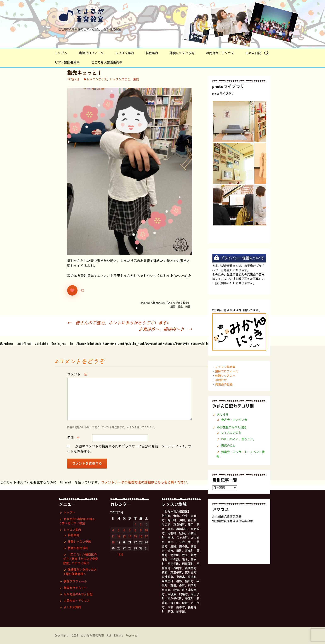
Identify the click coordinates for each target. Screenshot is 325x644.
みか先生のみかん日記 (232, 427)
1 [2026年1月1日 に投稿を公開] (135, 524)
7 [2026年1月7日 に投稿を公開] (130, 530)
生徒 (136, 79)
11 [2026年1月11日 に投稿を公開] (113, 536)
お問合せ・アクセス (220, 53)
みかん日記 (253, 53)
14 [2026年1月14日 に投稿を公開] (130, 536)
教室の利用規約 (78, 548)
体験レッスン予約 (182, 53)
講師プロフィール (91, 53)
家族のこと (228, 446)
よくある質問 (72, 607)
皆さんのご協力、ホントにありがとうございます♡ (119, 323)
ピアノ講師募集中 (67, 62)
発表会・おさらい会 (234, 420)
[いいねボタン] (72, 290)
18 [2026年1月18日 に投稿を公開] (113, 542)
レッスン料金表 (225, 367)
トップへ (61, 53)
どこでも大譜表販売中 (107, 62)
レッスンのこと (120, 79)
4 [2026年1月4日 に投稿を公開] (113, 530)
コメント (77, 374)
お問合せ (221, 380)
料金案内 (152, 53)
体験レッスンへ (225, 376)
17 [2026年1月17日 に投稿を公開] (146, 536)
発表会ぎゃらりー (75, 588)
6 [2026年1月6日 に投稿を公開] (124, 530)
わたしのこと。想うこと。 (239, 439)
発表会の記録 (224, 384)
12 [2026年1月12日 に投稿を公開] (119, 536)
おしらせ (223, 414)
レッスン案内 (125, 53)
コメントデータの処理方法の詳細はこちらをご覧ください (144, 482)
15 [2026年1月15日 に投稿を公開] (135, 536)
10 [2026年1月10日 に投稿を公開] (146, 530)
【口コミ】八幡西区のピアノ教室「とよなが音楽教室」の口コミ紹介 (80, 559)
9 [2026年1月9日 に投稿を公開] (141, 530)
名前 (73, 438)
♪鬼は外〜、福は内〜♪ (165, 329)
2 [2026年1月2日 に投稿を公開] (141, 524)
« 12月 (118, 554)
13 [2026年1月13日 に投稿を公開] (124, 536)
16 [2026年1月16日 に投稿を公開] (141, 536)
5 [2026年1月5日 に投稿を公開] (119, 530)
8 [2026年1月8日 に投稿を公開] (135, 530)
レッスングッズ (97, 79)
